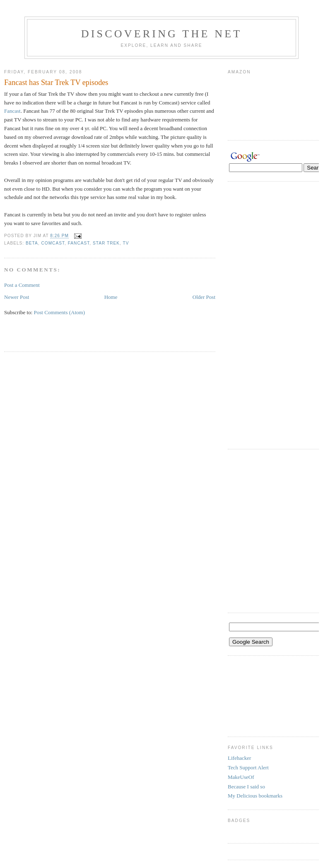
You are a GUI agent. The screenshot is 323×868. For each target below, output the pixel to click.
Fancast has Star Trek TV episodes (56, 82)
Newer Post (17, 297)
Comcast (53, 243)
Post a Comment (22, 285)
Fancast (12, 111)
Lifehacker (239, 758)
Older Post (204, 297)
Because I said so (246, 787)
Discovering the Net (162, 34)
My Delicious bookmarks (255, 796)
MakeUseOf (241, 777)
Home (111, 297)
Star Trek (106, 243)
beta (32, 243)
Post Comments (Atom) (60, 312)
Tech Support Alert (248, 767)
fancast (79, 243)
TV (126, 243)
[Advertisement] (101, 338)
